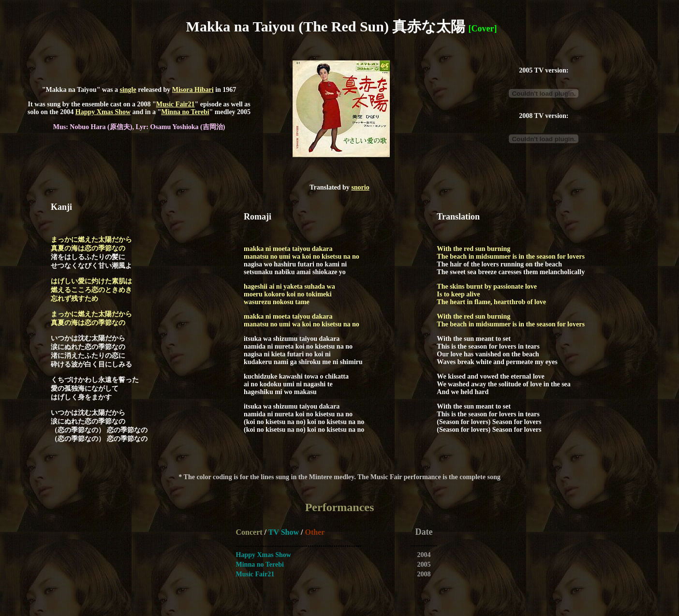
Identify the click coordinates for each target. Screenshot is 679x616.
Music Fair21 (176, 104)
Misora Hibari (193, 90)
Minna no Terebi (185, 112)
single (128, 90)
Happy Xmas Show (103, 112)
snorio (360, 187)
